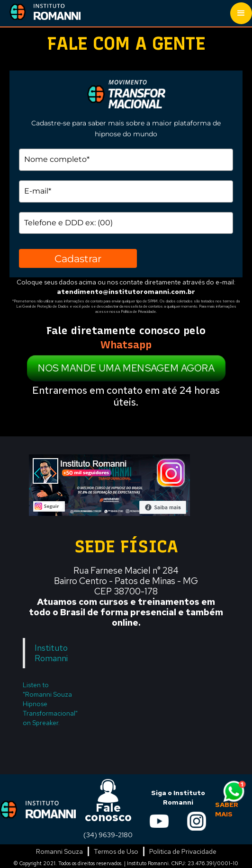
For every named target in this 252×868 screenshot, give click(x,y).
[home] (40, 11)
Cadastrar (78, 259)
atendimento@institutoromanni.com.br (126, 292)
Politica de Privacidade (183, 851)
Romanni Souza (59, 851)
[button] (241, 13)
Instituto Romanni (51, 653)
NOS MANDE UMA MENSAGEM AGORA (126, 368)
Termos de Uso (116, 851)
